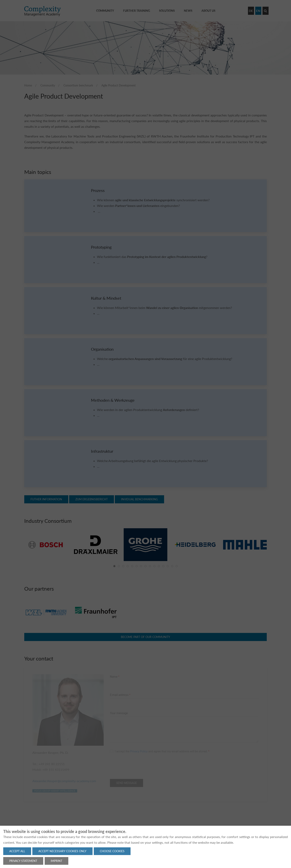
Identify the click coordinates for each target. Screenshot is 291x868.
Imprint (56, 861)
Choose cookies (112, 851)
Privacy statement (23, 861)
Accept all (17, 851)
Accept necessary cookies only (62, 851)
